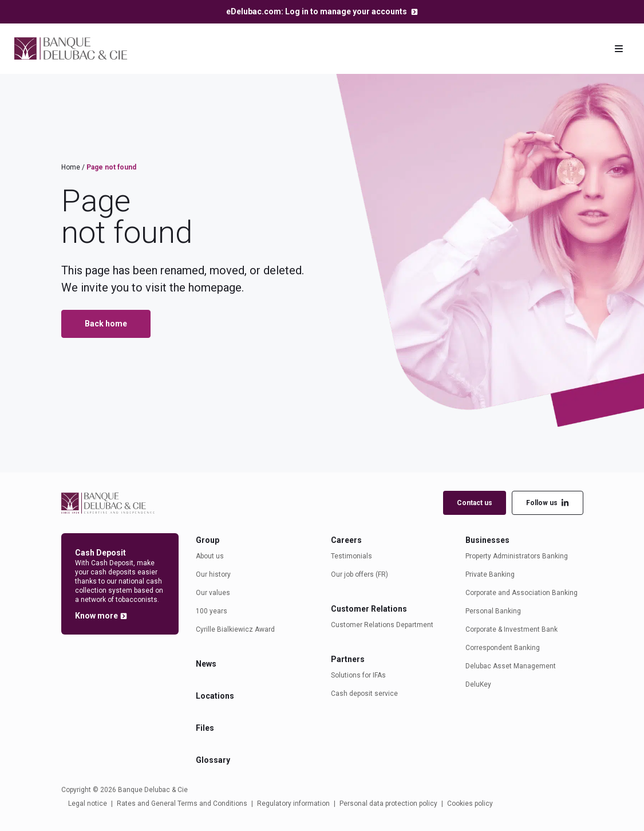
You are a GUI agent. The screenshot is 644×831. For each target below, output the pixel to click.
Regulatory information (293, 804)
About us (210, 556)
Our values (213, 593)
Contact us (475, 503)
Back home (106, 324)
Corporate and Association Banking (521, 593)
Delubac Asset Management (511, 666)
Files (205, 728)
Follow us (548, 503)
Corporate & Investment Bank (511, 629)
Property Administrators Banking (517, 556)
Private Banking (490, 574)
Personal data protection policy (388, 804)
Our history (213, 574)
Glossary (213, 760)
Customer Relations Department (382, 625)
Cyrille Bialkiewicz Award (235, 629)
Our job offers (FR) (359, 574)
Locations (215, 696)
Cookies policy (470, 804)
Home (71, 167)
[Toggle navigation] (619, 49)
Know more (96, 616)
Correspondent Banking (503, 648)
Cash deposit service (364, 694)
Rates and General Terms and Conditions (182, 804)
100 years (212, 611)
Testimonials (351, 556)
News (206, 664)
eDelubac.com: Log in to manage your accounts (317, 11)
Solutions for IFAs (358, 675)
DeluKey (478, 684)
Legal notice (88, 804)
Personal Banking (493, 611)
